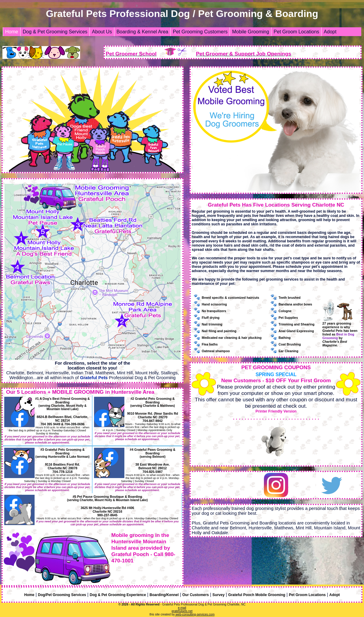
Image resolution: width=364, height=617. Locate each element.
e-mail (182, 608)
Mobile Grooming (251, 32)
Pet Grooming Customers (200, 32)
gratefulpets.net (182, 611)
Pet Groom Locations (296, 32)
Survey (218, 595)
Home (12, 32)
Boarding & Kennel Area (142, 32)
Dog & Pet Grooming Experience (118, 595)
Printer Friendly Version (276, 411)
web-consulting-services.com (195, 614)
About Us (102, 32)
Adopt (330, 32)
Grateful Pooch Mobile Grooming (257, 595)
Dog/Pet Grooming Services (62, 595)
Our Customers (195, 595)
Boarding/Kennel (164, 595)
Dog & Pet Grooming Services (55, 32)
